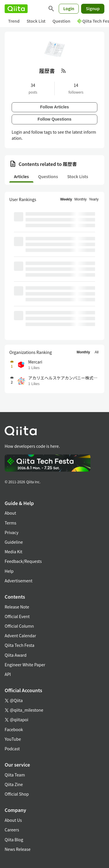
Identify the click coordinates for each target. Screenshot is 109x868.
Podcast (12, 749)
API (8, 674)
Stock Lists (78, 176)
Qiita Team (15, 775)
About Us (13, 820)
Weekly (66, 199)
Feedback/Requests (23, 561)
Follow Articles (54, 107)
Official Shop (17, 794)
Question (61, 21)
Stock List (36, 21)
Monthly (81, 199)
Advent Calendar (20, 636)
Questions (48, 176)
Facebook (14, 729)
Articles (21, 176)
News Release (18, 849)
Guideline (14, 542)
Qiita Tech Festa (19, 645)
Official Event (17, 616)
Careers (12, 830)
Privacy (11, 532)
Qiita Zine (14, 784)
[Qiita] (16, 9)
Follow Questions (54, 119)
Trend (14, 21)
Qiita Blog (14, 840)
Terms (10, 523)
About (10, 513)
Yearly (94, 199)
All (97, 352)
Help (9, 571)
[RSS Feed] (64, 71)
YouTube (13, 739)
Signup (93, 8)
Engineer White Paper (25, 665)
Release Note (17, 607)
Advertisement (19, 581)
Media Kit (14, 552)
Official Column (19, 626)
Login (69, 8)
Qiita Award (16, 655)
